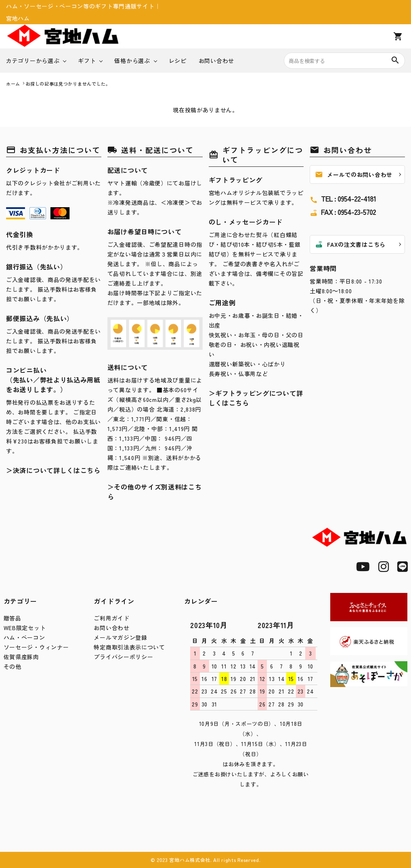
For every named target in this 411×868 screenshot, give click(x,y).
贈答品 (13, 618)
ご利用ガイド (111, 618)
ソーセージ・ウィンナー (36, 647)
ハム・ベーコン (24, 637)
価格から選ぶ (132, 61)
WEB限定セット (25, 628)
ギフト (87, 61)
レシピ (178, 61)
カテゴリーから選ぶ (33, 61)
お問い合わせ (216, 61)
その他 (13, 666)
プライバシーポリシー (123, 657)
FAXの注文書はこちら (350, 244)
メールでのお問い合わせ (354, 174)
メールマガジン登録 (120, 637)
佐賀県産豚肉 (21, 657)
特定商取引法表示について (129, 647)
